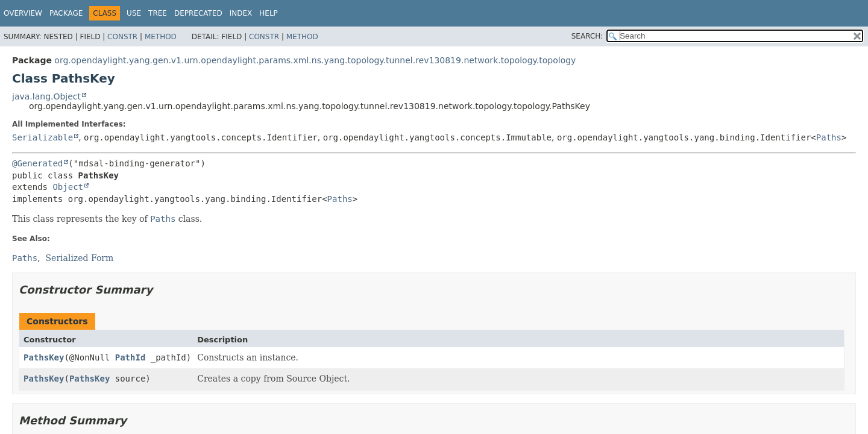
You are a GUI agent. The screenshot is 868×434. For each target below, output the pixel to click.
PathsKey (44, 357)
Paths (829, 137)
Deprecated (198, 13)
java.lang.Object (46, 96)
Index (241, 13)
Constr (122, 37)
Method (161, 37)
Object (68, 187)
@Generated (37, 163)
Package (66, 13)
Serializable (42, 137)
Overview (23, 13)
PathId (131, 357)
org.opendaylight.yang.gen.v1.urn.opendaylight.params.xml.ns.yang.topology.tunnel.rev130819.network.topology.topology (315, 60)
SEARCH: (587, 36)
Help (269, 13)
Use (134, 13)
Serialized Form (80, 258)
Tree (158, 13)
